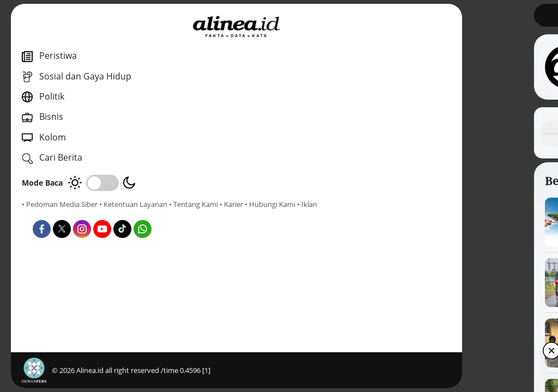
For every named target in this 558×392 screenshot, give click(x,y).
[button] (513, 376)
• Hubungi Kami (123, 214)
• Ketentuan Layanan (133, 204)
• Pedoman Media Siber (60, 204)
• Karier (84, 214)
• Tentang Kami (46, 214)
